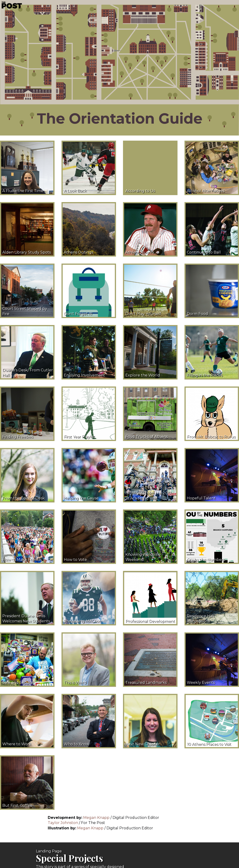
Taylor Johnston (63, 823)
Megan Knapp (96, 818)
